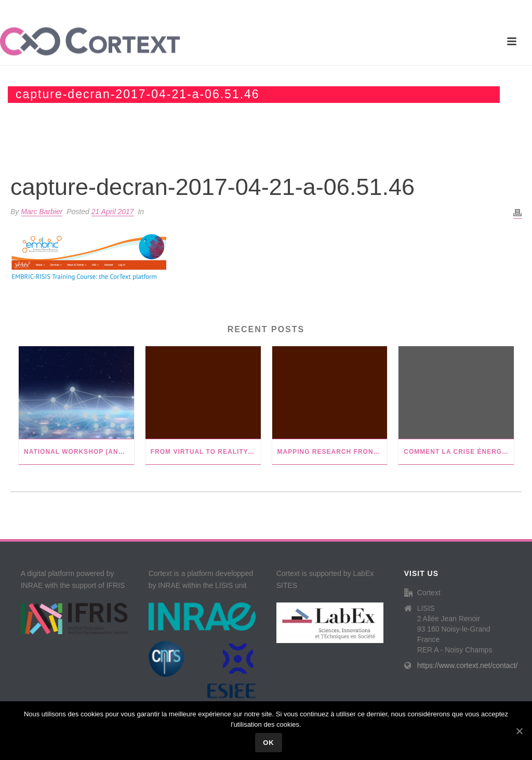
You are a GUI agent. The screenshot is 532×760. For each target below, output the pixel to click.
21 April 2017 (113, 212)
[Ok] (519, 731)
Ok (269, 743)
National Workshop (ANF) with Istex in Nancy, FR (79, 452)
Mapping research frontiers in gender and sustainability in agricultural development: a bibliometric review (332, 452)
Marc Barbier (42, 212)
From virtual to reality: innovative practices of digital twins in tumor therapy (206, 452)
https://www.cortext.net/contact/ (468, 665)
